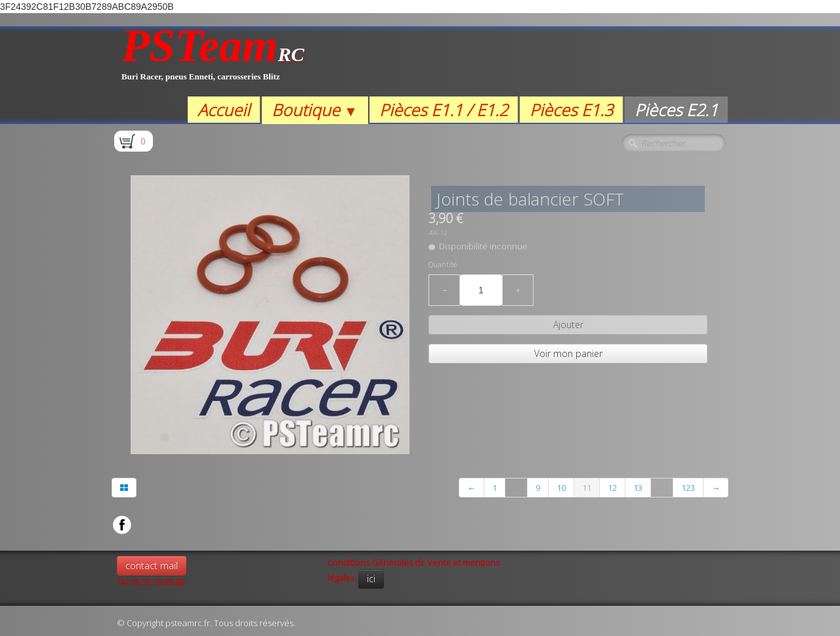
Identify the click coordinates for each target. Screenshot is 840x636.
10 (561, 488)
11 (587, 488)
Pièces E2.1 (676, 110)
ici (371, 579)
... (516, 488)
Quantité (443, 265)
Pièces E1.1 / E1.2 (444, 110)
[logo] (213, 61)
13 (638, 488)
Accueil (224, 110)
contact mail (152, 565)
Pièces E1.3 (571, 110)
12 (612, 488)
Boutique (315, 110)
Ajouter (568, 325)
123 (688, 488)
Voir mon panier (568, 353)
